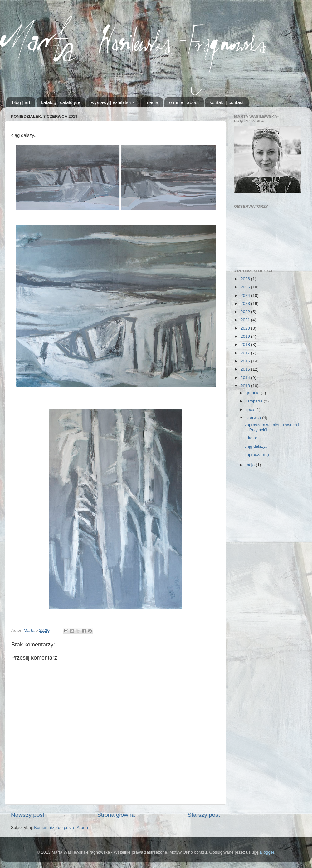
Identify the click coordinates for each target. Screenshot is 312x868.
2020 (246, 328)
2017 (246, 353)
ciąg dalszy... (257, 446)
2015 (246, 369)
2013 (246, 386)
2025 (246, 287)
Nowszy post (28, 815)
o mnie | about (184, 102)
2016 (246, 361)
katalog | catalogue (61, 102)
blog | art (21, 102)
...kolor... (253, 438)
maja (251, 465)
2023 (246, 304)
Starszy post (204, 815)
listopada (255, 401)
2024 (246, 295)
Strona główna (116, 815)
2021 (246, 320)
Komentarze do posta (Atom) (61, 828)
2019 (246, 336)
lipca (251, 409)
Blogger (267, 852)
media (152, 102)
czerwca (254, 418)
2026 (246, 279)
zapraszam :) (257, 454)
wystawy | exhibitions (113, 102)
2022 (246, 312)
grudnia (253, 393)
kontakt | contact (227, 102)
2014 (246, 378)
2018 (246, 344)
